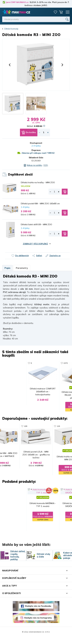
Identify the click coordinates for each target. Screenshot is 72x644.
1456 (24, 494)
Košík (61, 12)
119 (60, 363)
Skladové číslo (36, 158)
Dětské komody (11, 29)
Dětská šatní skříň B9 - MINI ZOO (36, 224)
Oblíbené (55, 12)
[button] (10, 65)
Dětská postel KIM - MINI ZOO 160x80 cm (40, 204)
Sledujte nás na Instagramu (38, 625)
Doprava (36, 150)
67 (59, 494)
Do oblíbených (22, 256)
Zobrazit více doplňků (35, 244)
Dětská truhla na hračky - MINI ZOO (38, 182)
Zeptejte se (55, 256)
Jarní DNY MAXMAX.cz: (17, 2)
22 (23, 363)
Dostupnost (36, 143)
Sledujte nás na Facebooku (38, 613)
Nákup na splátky (35, 165)
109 (24, 428)
